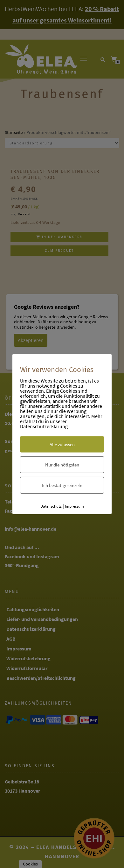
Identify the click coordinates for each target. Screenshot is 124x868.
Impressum (74, 506)
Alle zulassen (62, 444)
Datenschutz (51, 506)
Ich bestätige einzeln (62, 485)
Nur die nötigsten (62, 465)
